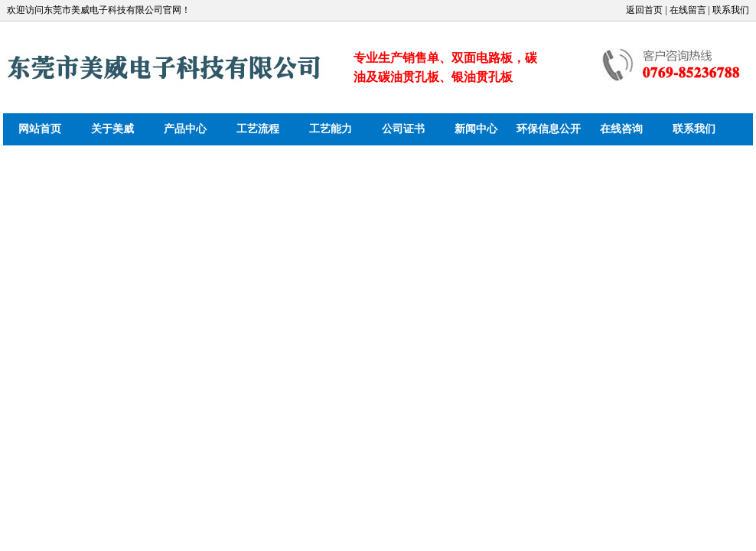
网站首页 (40, 129)
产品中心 (185, 129)
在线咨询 (621, 129)
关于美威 (112, 129)
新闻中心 (476, 129)
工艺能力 (331, 129)
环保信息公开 (549, 129)
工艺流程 (258, 129)
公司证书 (403, 129)
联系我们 (694, 129)
